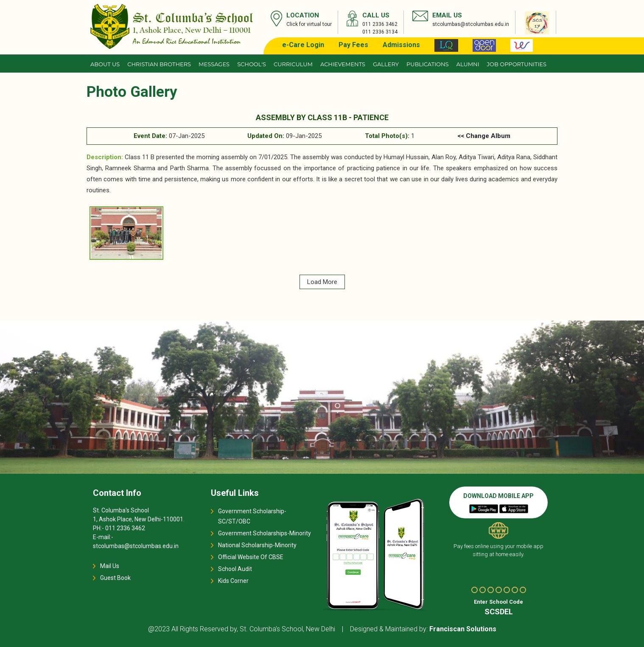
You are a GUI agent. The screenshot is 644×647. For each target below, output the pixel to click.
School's (252, 64)
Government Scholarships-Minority (265, 533)
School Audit (235, 569)
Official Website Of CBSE (251, 557)
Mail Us (110, 566)
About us (105, 64)
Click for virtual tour (309, 24)
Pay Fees (353, 45)
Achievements (343, 64)
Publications (428, 64)
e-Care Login (303, 45)
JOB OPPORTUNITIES (517, 64)
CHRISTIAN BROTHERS (159, 64)
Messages (214, 64)
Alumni (468, 64)
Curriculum (293, 64)
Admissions (401, 45)
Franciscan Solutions (463, 629)
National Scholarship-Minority (257, 545)
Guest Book (115, 578)
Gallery (386, 64)
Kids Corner (233, 581)
